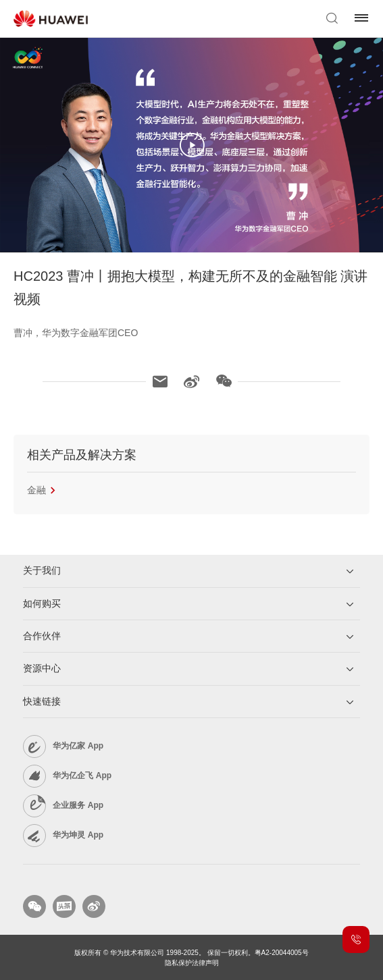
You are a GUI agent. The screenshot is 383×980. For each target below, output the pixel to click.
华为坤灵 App (78, 835)
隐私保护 (178, 963)
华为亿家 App (78, 746)
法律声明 (205, 963)
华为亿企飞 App (82, 775)
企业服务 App (78, 805)
